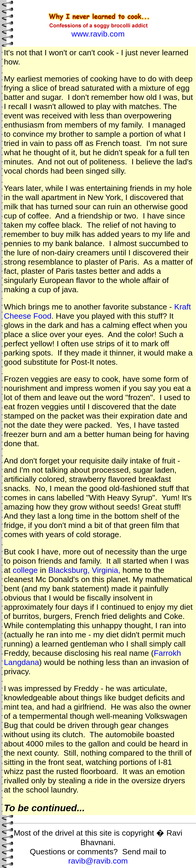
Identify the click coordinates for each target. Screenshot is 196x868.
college (25, 570)
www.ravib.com (98, 34)
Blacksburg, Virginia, (84, 570)
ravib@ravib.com (98, 861)
